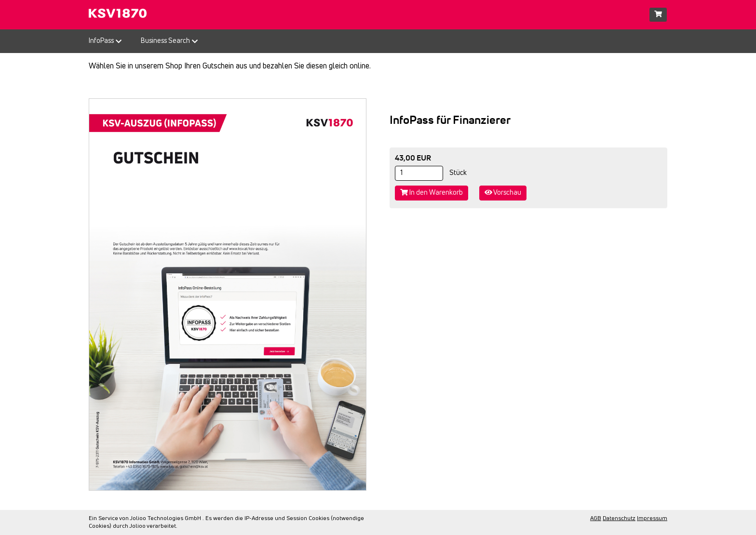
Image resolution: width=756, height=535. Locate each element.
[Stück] (419, 173)
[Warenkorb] (658, 15)
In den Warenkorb (432, 193)
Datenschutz (619, 519)
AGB (596, 519)
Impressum (652, 519)
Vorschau (503, 193)
